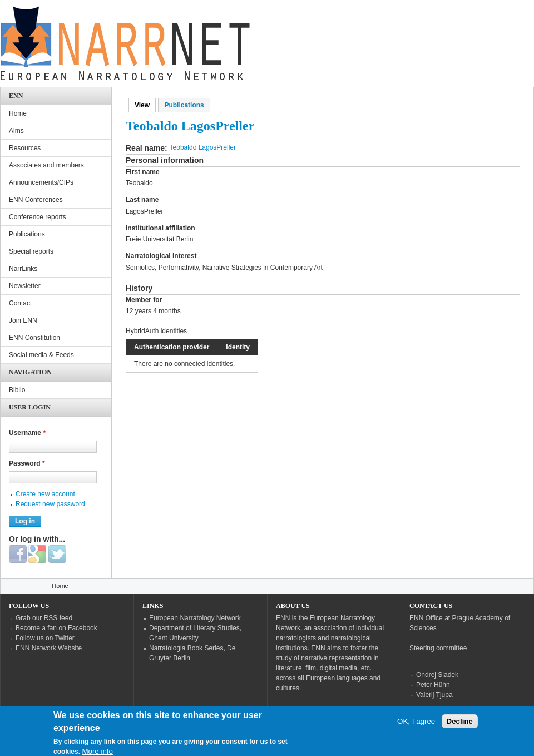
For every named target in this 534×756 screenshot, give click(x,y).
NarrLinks (23, 269)
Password (27, 463)
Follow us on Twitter (45, 638)
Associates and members (46, 165)
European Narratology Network (195, 618)
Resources (25, 148)
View (145, 105)
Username (27, 433)
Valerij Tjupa (434, 695)
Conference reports (38, 217)
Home (18, 113)
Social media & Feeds (41, 355)
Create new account (45, 494)
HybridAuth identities (156, 331)
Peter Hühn (433, 685)
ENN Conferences (36, 200)
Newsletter (25, 286)
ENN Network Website (49, 648)
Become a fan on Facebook (56, 628)
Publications (184, 105)
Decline (460, 723)
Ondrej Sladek (437, 675)
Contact (20, 303)
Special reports (31, 251)
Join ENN (23, 320)
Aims (16, 131)
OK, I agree (416, 723)
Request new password (50, 504)
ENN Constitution (34, 338)
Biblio (17, 390)
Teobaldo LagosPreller (203, 147)
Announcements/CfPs (41, 182)
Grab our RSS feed (44, 618)
